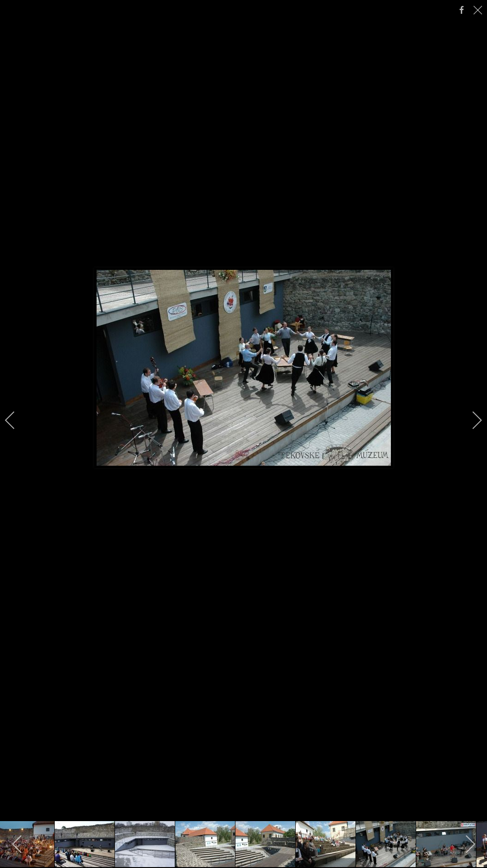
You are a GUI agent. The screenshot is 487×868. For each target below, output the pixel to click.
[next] (471, 420)
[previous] (16, 420)
